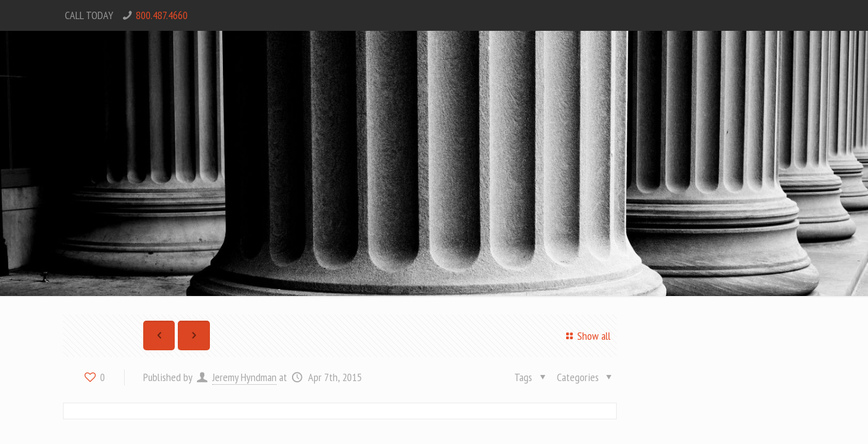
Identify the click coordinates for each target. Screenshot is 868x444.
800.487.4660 (162, 15)
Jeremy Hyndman (244, 377)
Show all (586, 336)
